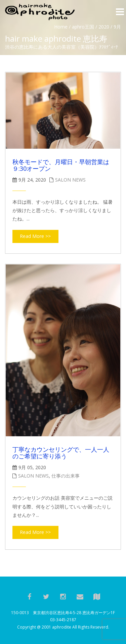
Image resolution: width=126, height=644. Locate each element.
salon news (70, 180)
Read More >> (35, 236)
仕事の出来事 (66, 476)
